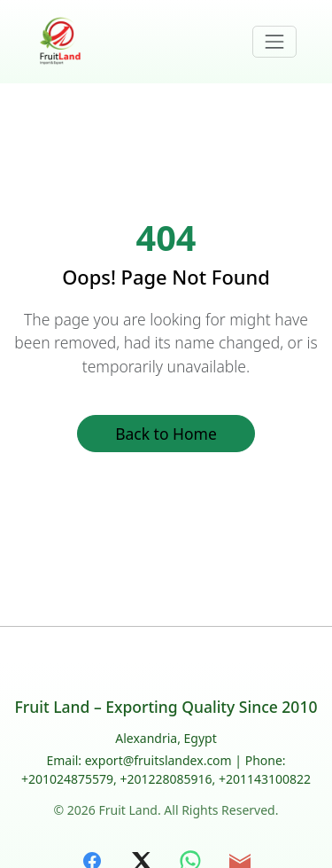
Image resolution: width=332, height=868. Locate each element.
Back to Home (166, 434)
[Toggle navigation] (274, 41)
